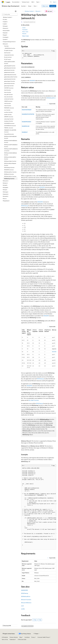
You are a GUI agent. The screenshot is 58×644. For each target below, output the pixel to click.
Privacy (33, 637)
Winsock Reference (26, 603)
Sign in (55, 2)
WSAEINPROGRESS (26, 122)
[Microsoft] (3, 2)
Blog (21, 637)
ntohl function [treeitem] (8, 103)
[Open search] (51, 2)
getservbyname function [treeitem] (10, 79)
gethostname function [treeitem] (9, 70)
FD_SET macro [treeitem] (8, 59)
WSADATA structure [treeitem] (9, 170)
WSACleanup (25, 206)
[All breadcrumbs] (22, 11)
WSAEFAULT (25, 132)
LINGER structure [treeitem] (8, 101)
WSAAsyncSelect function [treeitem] (10, 161)
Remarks (24, 34)
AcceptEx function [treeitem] (8, 50)
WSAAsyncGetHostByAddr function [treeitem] (10, 137)
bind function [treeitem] (7, 53)
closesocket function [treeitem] (9, 55)
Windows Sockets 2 (29, 11)
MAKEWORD (25, 590)
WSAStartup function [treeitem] (9, 179)
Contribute (27, 637)
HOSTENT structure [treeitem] (9, 88)
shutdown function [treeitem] (9, 121)
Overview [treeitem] (6, 46)
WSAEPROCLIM (26, 126)
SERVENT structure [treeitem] (9, 117)
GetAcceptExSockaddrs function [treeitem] (10, 63)
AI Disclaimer (5, 637)
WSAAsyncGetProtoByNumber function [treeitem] (11, 150)
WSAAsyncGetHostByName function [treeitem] (11, 141)
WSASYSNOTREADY (27, 110)
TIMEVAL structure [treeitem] (9, 128)
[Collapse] (16, 11)
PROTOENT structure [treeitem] (9, 108)
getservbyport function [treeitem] (10, 81)
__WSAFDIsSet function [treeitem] (10, 48)
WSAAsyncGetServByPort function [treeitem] (10, 158)
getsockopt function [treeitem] (9, 86)
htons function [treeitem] (8, 92)
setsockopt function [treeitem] (9, 119)
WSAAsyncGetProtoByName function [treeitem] (11, 146)
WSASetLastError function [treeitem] (10, 176)
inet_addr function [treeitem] (8, 95)
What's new (45, 6)
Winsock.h (38, 11)
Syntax (24, 28)
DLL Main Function (34, 400)
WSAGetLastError (51, 98)
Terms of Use (5, 639)
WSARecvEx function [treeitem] (9, 174)
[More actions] (55, 11)
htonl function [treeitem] (8, 90)
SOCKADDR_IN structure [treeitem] (10, 126)
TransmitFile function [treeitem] (9, 134)
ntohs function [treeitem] (8, 106)
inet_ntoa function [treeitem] (8, 97)
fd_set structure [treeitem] (8, 57)
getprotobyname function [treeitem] (10, 75)
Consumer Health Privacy (43, 637)
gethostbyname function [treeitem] (10, 68)
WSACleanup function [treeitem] (9, 167)
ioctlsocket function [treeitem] (9, 99)
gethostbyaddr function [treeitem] (10, 66)
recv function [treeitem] (7, 110)
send (22, 606)
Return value (25, 32)
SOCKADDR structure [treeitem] (9, 123)
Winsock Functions (26, 600)
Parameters (25, 30)
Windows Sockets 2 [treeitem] (8, 17)
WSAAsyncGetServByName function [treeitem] (11, 154)
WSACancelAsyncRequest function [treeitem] (10, 164)
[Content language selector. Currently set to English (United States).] (9, 634)
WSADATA (32, 80)
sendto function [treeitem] (8, 115)
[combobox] (10, 14)
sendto (23, 609)
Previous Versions (14, 637)
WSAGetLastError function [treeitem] (10, 172)
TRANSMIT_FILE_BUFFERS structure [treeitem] (10, 131)
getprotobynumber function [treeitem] (11, 77)
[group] (39, 349)
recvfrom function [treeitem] (8, 112)
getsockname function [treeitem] (9, 83)
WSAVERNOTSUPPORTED (28, 114)
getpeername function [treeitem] (9, 72)
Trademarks (12, 639)
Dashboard (53, 6)
